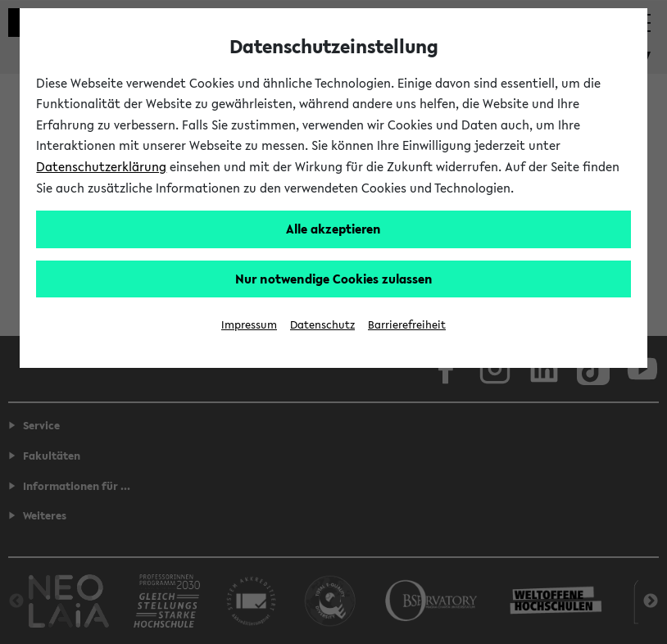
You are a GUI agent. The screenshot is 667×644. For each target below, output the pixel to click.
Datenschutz (322, 325)
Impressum (249, 325)
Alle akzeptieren (333, 229)
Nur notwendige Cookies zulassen (334, 279)
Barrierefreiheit (407, 325)
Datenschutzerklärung (101, 166)
